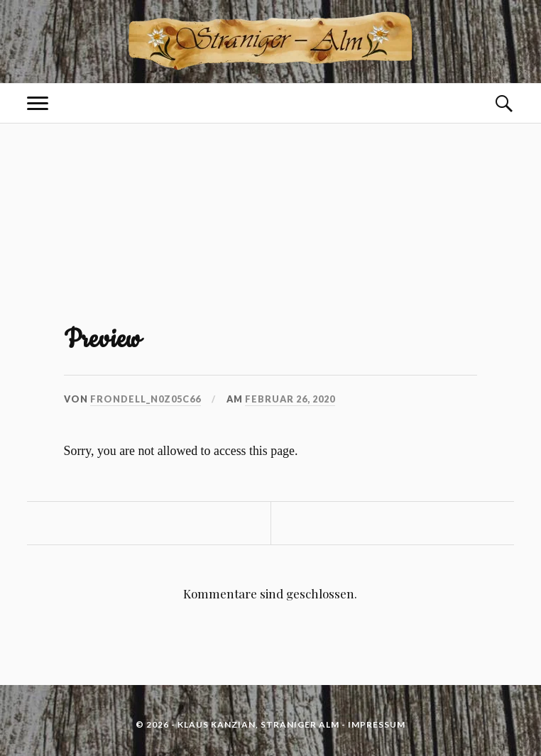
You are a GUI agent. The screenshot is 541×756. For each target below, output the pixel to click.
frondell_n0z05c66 (146, 399)
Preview (102, 340)
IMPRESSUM (377, 724)
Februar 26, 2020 (290, 399)
